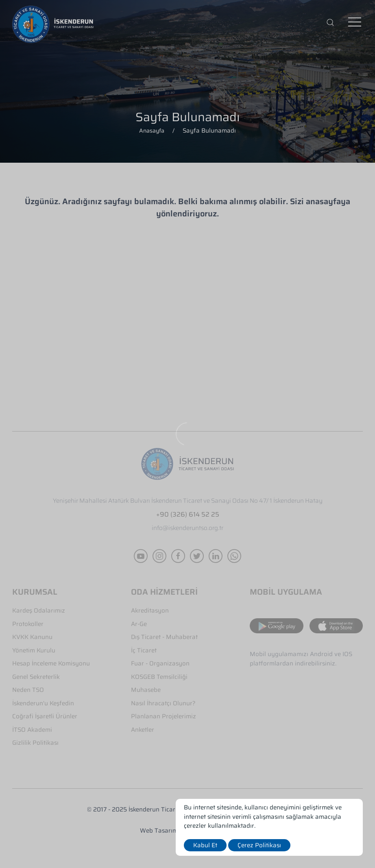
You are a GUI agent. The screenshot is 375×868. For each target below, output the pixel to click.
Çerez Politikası (259, 845)
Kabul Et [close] (205, 845)
